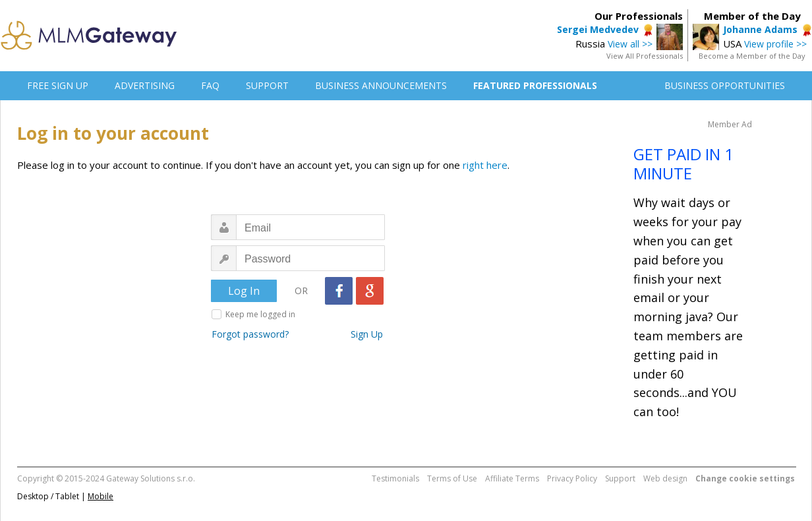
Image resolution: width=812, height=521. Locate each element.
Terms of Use (452, 478)
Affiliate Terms (512, 478)
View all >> (630, 44)
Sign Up (367, 334)
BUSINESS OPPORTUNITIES (725, 85)
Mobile (101, 496)
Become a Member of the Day (752, 56)
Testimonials (395, 478)
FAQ (210, 85)
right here (485, 165)
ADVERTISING (145, 85)
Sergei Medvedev (598, 29)
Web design (665, 478)
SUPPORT (267, 85)
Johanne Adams (760, 29)
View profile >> (775, 44)
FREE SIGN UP (58, 85)
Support (620, 478)
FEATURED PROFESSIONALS (535, 85)
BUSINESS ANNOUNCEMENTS (381, 85)
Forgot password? (250, 334)
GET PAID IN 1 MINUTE (683, 164)
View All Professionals (645, 56)
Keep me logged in (260, 314)
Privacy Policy (572, 478)
